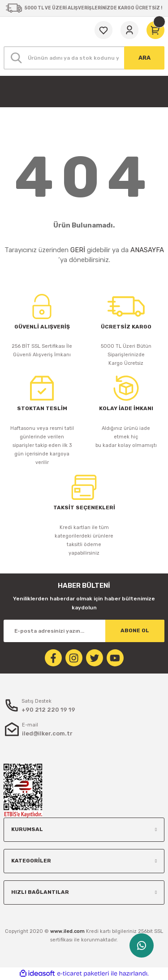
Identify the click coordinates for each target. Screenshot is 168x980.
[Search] (84, 58)
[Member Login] (129, 30)
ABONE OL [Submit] (135, 630)
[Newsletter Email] (84, 631)
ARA (144, 58)
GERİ (78, 250)
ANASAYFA (147, 250)
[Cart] (155, 30)
